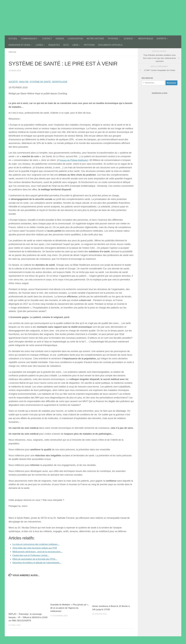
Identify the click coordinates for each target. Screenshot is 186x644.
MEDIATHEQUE (146, 39)
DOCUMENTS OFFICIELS (110, 45)
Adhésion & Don (160, 93)
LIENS (75, 45)
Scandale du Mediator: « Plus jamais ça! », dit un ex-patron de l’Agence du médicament (68, 608)
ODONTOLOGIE (65, 82)
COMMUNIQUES (29, 39)
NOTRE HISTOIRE (95, 39)
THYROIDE (113, 39)
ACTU (66, 45)
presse (13, 52)
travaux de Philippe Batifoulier (75, 160)
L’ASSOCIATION (75, 39)
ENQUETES (54, 45)
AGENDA (60, 39)
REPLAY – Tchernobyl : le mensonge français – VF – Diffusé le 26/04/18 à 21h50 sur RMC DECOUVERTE (26, 617)
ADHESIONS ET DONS (19, 45)
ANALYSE (25, 82)
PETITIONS (89, 45)
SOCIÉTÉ (14, 82)
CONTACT (47, 39)
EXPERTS (161, 39)
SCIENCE (128, 39)
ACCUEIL (13, 39)
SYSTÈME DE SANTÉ (43, 82)
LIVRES (39, 45)
